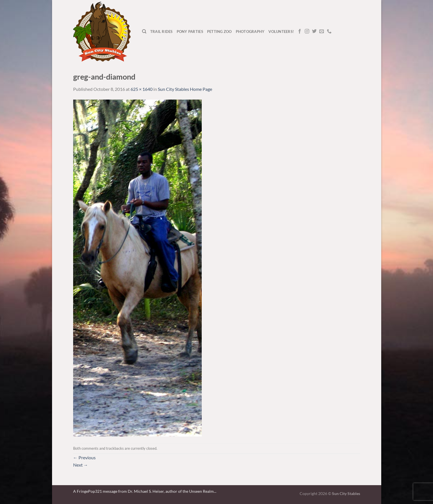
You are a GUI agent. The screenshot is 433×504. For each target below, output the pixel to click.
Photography (250, 31)
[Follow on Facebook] (300, 31)
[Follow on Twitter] (314, 31)
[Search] (144, 31)
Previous (84, 457)
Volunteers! (281, 31)
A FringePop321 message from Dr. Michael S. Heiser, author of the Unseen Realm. (144, 491)
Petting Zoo (219, 31)
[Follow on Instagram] (307, 31)
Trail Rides (161, 31)
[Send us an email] (322, 31)
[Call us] (329, 31)
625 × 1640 (142, 89)
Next (81, 465)
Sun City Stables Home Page (185, 89)
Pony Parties (190, 31)
